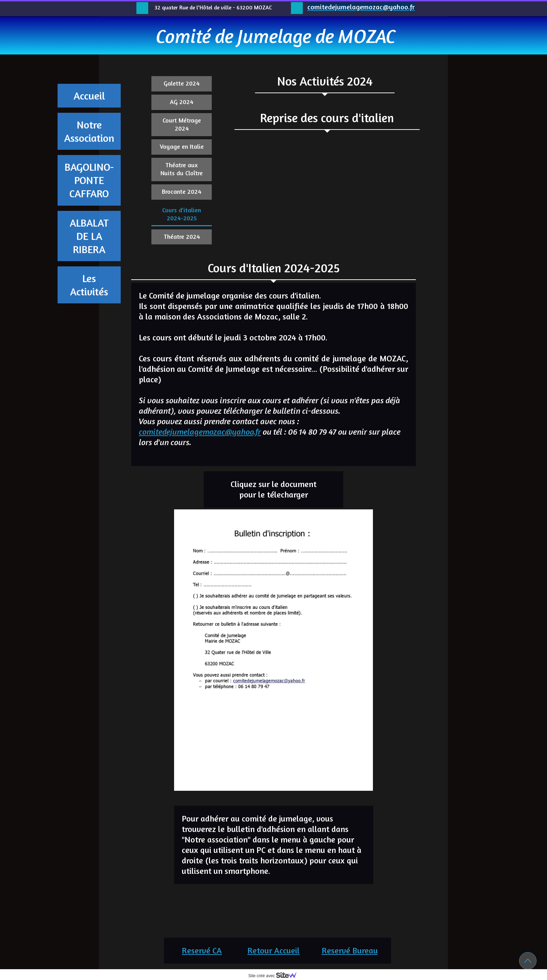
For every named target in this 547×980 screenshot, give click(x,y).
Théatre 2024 (182, 236)
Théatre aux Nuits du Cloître (182, 169)
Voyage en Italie (182, 146)
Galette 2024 (182, 83)
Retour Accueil (273, 950)
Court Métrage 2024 (182, 124)
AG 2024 (182, 102)
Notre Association (89, 131)
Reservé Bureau (350, 950)
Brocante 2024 (182, 191)
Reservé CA (202, 950)
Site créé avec (275, 976)
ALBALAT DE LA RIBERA (89, 236)
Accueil (89, 96)
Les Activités (89, 285)
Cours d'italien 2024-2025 (182, 214)
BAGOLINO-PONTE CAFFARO (89, 180)
